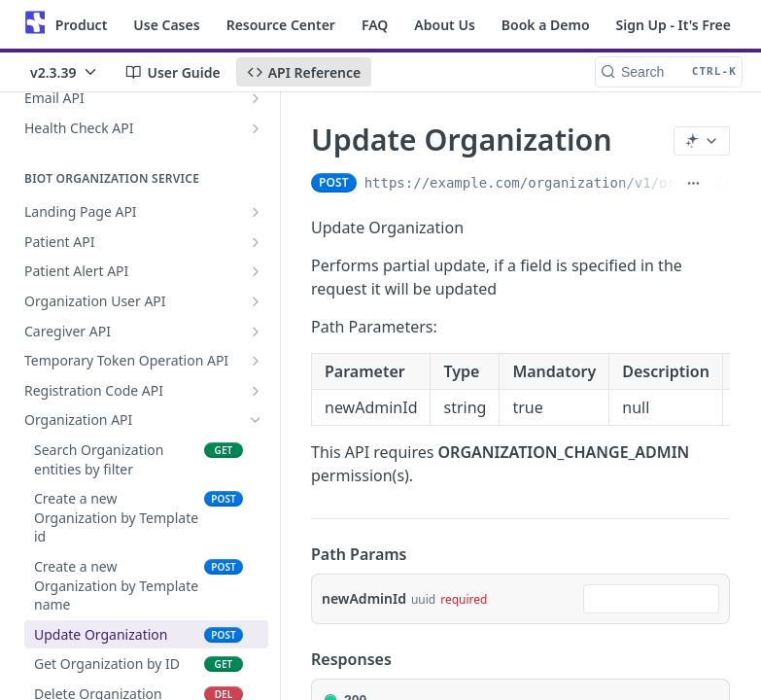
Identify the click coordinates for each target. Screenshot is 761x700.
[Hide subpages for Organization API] (256, 420)
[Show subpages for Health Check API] (256, 128)
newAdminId (364, 598)
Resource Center (281, 25)
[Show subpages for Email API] (256, 98)
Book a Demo (546, 25)
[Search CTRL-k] (669, 72)
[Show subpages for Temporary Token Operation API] (256, 361)
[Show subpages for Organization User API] (256, 301)
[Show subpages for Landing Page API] (256, 212)
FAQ (375, 25)
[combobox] (651, 599)
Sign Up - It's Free (674, 25)
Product (81, 25)
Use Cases (166, 25)
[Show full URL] (693, 183)
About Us (444, 25)
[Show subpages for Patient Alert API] (256, 271)
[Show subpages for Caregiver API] (256, 332)
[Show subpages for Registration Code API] (256, 391)
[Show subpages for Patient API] (256, 242)
